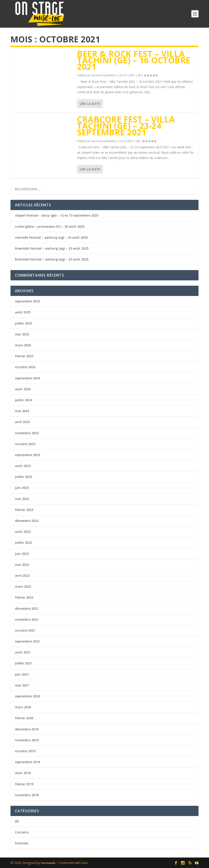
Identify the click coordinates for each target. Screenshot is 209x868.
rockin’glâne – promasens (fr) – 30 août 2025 (50, 226)
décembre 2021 (27, 609)
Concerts (22, 832)
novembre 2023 (27, 433)
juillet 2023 (23, 477)
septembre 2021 (27, 641)
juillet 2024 (23, 400)
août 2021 (23, 652)
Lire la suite (90, 104)
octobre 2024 (25, 367)
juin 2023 (22, 488)
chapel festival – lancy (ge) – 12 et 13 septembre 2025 (57, 215)
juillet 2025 (23, 323)
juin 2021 (22, 674)
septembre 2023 (27, 455)
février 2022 (24, 597)
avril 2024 (22, 422)
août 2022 (23, 532)
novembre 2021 (27, 619)
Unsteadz (48, 863)
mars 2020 (23, 707)
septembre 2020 (27, 696)
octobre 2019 (25, 751)
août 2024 (23, 389)
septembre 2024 (27, 378)
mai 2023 (22, 499)
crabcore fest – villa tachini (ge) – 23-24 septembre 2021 (126, 126)
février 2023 (24, 510)
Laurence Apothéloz (103, 75)
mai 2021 (22, 685)
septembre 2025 (27, 301)
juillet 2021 (23, 663)
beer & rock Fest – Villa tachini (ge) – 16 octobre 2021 (134, 60)
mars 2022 (23, 586)
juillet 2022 (23, 542)
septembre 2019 (27, 762)
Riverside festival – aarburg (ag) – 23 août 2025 (52, 248)
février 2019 (24, 784)
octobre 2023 (25, 444)
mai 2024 (22, 411)
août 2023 (23, 466)
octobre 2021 (25, 630)
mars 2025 (23, 345)
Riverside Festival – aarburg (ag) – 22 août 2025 (52, 259)
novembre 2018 (27, 795)
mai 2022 (22, 565)
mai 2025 (22, 334)
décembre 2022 (27, 521)
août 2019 (23, 773)
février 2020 (24, 718)
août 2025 (23, 312)
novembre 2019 (27, 740)
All (139, 75)
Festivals (22, 843)
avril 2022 (22, 576)
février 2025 (24, 356)
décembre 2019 (27, 729)
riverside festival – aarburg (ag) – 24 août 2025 (51, 237)
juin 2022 (22, 554)
